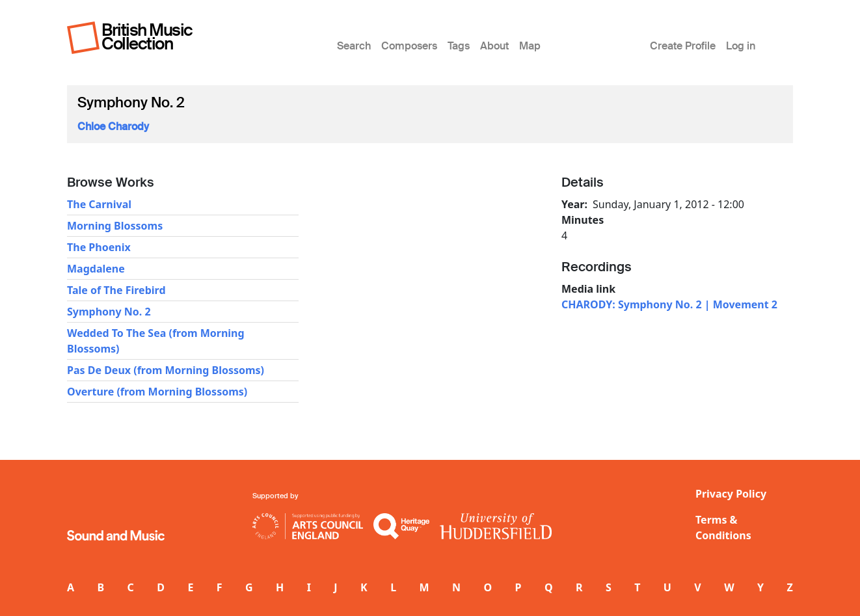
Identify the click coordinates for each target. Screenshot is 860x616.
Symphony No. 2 (109, 312)
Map (530, 46)
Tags (459, 46)
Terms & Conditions (723, 528)
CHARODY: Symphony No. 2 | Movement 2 (669, 304)
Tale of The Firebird (116, 290)
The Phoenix (99, 247)
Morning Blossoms (115, 226)
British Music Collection (147, 37)
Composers (409, 46)
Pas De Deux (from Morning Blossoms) (166, 370)
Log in (741, 46)
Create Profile (683, 46)
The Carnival (99, 204)
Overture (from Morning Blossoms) (157, 392)
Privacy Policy (731, 494)
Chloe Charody (113, 127)
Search (354, 46)
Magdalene (96, 269)
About (494, 46)
